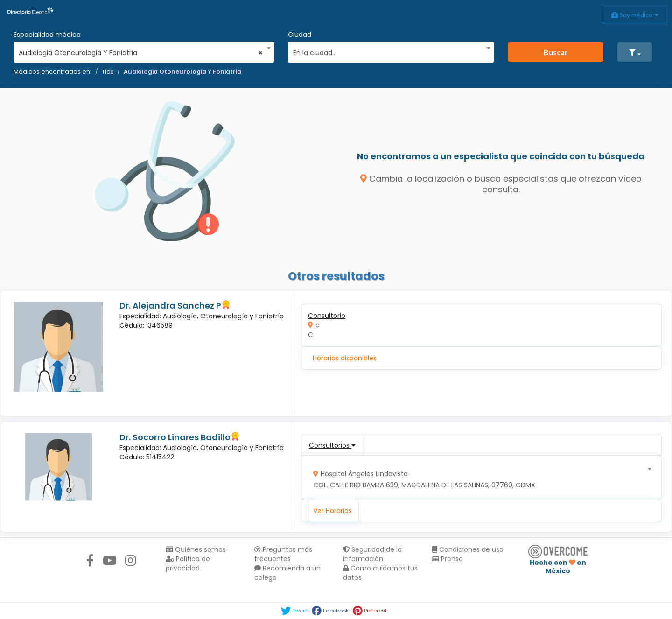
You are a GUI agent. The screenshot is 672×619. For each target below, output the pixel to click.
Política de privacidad (188, 563)
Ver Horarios (332, 511)
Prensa (447, 559)
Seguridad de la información (372, 554)
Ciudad (300, 35)
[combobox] (141, 50)
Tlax (108, 72)
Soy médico (635, 15)
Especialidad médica (47, 35)
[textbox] (388, 52)
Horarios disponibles (345, 358)
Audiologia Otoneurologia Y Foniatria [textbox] (141, 53)
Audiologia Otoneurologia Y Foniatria (182, 72)
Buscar (556, 52)
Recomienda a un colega (287, 573)
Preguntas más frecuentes (283, 554)
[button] (635, 52)
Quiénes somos (196, 549)
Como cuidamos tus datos (380, 573)
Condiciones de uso (468, 549)
